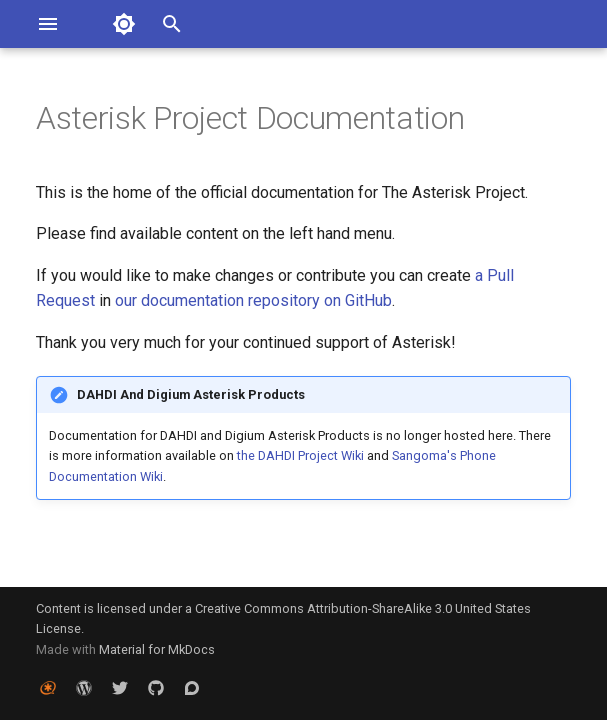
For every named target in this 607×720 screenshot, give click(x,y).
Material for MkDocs (157, 649)
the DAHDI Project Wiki (300, 455)
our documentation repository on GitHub (253, 300)
